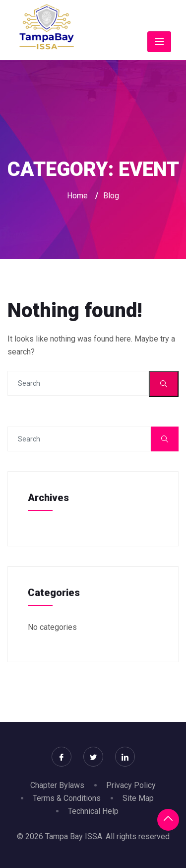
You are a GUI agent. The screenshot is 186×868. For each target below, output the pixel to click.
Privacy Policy (131, 785)
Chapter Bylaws (57, 785)
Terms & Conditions (67, 798)
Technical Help (93, 811)
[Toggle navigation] (159, 42)
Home (77, 196)
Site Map (138, 798)
